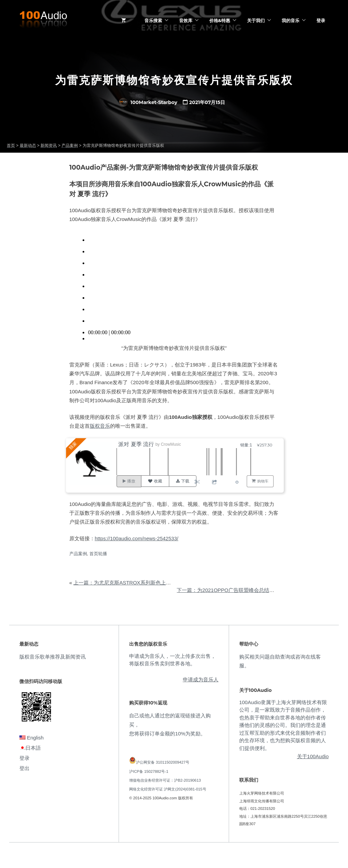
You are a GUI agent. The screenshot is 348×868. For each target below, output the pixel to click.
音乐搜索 (153, 20)
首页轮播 (98, 554)
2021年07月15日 (207, 102)
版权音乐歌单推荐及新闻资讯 (53, 657)
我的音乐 (291, 20)
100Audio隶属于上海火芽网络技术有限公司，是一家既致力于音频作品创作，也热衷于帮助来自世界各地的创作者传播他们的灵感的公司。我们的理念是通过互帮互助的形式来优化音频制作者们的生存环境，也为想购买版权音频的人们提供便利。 (283, 725)
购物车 (263, 481)
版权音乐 (100, 426)
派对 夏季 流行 (137, 444)
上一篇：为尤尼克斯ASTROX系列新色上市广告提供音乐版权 (143, 583)
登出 (24, 768)
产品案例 (78, 554)
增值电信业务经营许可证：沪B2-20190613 (165, 780)
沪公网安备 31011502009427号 (163, 762)
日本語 (30, 748)
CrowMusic (172, 444)
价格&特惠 (220, 20)
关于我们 (256, 20)
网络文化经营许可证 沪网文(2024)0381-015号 (168, 789)
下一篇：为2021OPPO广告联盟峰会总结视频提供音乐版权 (243, 590)
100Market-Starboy (148, 102)
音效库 (186, 20)
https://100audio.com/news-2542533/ (137, 538)
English (31, 738)
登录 (321, 20)
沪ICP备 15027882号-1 (149, 771)
